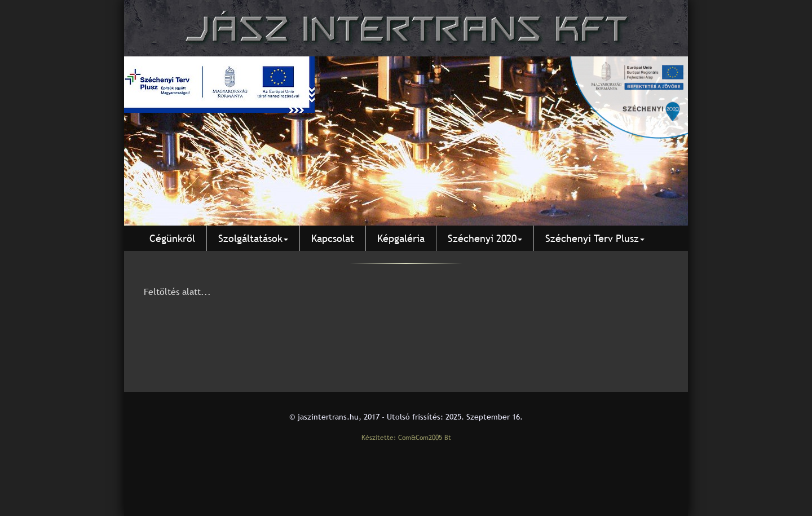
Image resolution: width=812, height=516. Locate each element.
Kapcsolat (333, 238)
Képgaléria (401, 238)
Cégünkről (172, 238)
